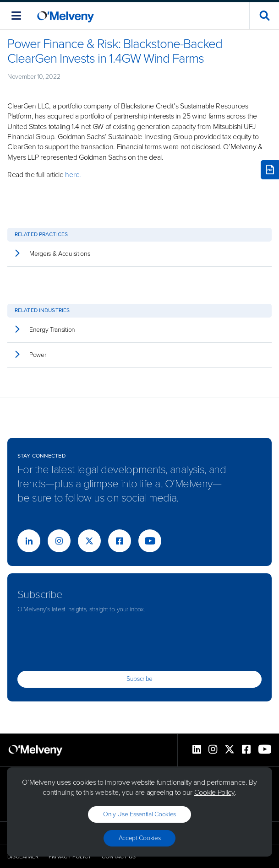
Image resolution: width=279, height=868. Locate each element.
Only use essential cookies (139, 814)
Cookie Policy (214, 792)
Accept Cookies (140, 838)
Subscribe (139, 679)
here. (73, 175)
